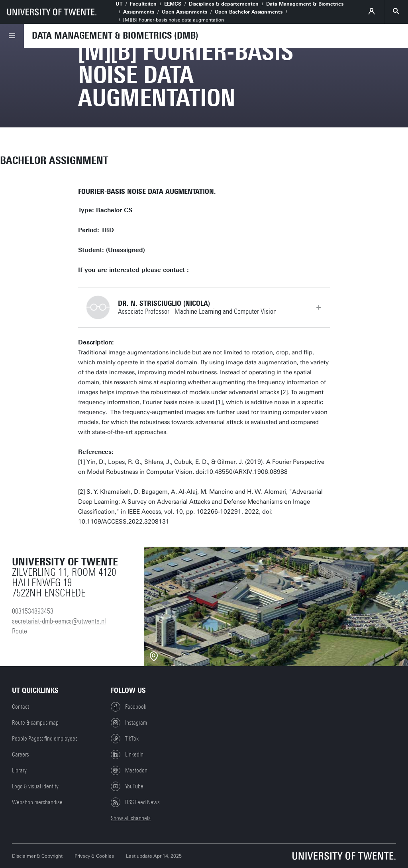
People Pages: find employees (45, 739)
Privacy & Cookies (94, 856)
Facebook (128, 707)
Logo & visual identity (35, 786)
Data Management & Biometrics (305, 4)
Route (20, 631)
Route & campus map (35, 723)
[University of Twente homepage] (52, 12)
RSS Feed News (135, 802)
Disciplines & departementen (224, 4)
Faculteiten (143, 4)
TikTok (125, 739)
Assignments (139, 12)
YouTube (127, 786)
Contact (21, 707)
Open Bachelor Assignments (249, 12)
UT (119, 4)
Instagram (129, 723)
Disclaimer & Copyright (37, 856)
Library (19, 770)
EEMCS (173, 4)
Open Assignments (184, 12)
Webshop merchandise (37, 802)
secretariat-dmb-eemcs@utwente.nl (59, 621)
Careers (21, 755)
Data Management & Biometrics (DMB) (115, 35)
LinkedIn (127, 755)
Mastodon (129, 770)
